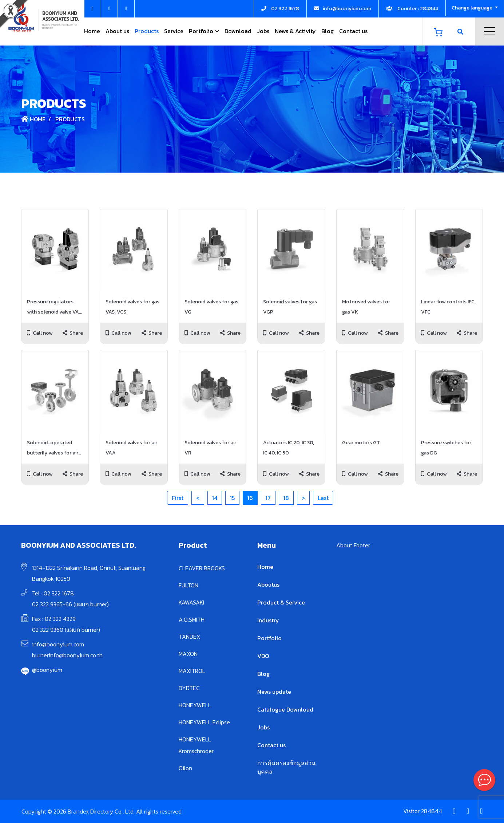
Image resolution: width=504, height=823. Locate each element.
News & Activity (295, 31)
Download (238, 31)
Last (323, 498)
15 (232, 498)
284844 (432, 811)
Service (174, 31)
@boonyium (47, 670)
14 (215, 498)
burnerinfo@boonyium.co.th (67, 655)
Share (73, 333)
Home (92, 31)
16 (250, 498)
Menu (489, 31)
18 (286, 498)
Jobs (263, 31)
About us (117, 31)
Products (147, 31)
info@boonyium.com (58, 644)
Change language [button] (473, 8)
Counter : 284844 (412, 9)
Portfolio (201, 31)
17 (268, 498)
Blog (328, 31)
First (178, 498)
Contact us (353, 31)
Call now (40, 333)
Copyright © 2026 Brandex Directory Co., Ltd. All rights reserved (102, 811)
